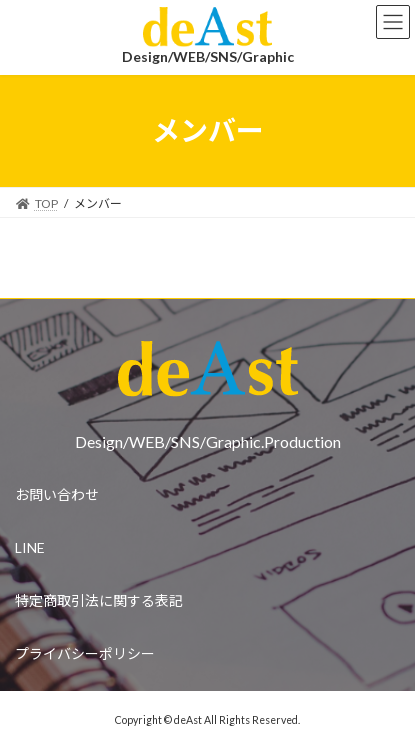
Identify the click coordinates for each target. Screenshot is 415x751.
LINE (30, 547)
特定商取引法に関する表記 (99, 600)
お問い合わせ (57, 494)
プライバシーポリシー (85, 653)
